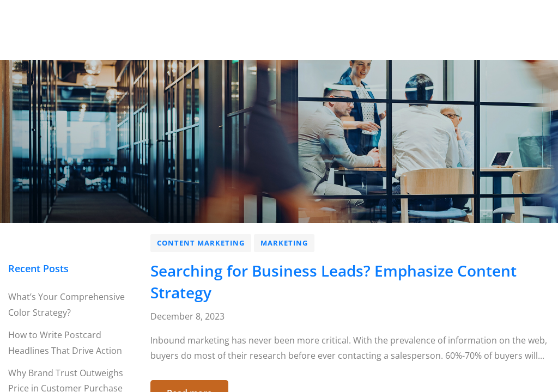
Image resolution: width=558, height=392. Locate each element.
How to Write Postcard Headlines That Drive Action (65, 343)
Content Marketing (201, 243)
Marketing (284, 243)
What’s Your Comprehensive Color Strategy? (66, 305)
